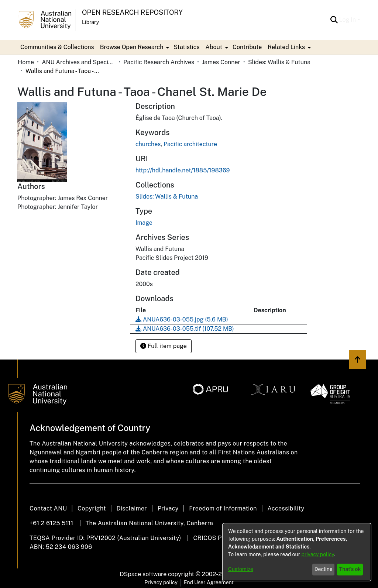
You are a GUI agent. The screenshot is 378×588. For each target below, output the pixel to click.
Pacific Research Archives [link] (159, 62)
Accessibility (286, 508)
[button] (334, 20)
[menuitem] (134, 47)
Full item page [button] (164, 346)
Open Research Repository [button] (132, 12)
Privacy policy (161, 582)
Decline (324, 569)
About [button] (214, 47)
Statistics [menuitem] (186, 47)
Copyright (92, 508)
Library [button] (90, 22)
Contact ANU (48, 508)
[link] (167, 197)
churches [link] (148, 144)
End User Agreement (209, 582)
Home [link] (26, 62)
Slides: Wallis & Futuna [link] (279, 62)
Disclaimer (132, 508)
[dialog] (297, 552)
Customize (241, 569)
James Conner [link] (221, 62)
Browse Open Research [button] (132, 47)
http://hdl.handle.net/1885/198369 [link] (183, 170)
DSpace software (143, 574)
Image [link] (144, 223)
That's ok (350, 569)
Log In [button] (348, 20)
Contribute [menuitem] (247, 47)
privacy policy (318, 554)
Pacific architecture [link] (190, 144)
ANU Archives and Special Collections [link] (79, 62)
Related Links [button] (286, 47)
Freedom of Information (223, 508)
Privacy (168, 508)
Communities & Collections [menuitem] (57, 47)
